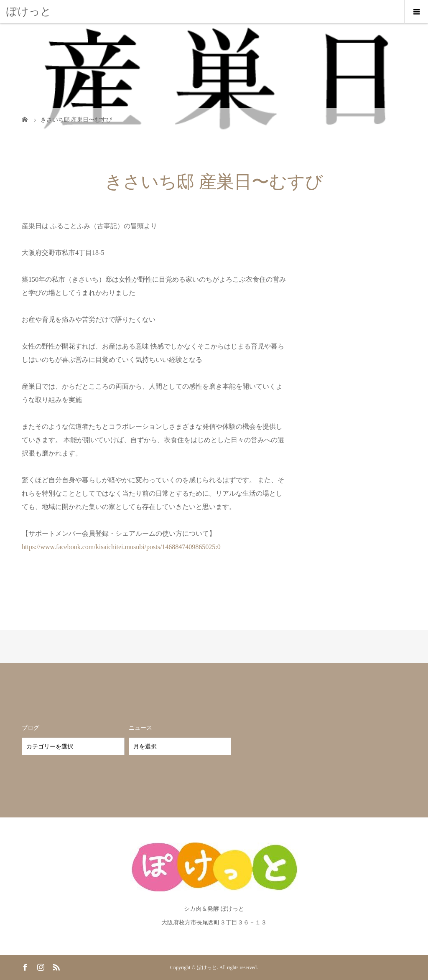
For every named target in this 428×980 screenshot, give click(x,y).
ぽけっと (29, 11)
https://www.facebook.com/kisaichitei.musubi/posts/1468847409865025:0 (121, 547)
